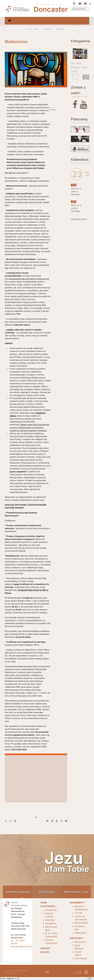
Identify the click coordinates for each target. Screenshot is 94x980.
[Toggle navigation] (10, 21)
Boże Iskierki (81, 958)
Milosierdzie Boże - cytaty (76, 892)
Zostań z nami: (78, 90)
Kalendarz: (80, 159)
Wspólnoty (77, 938)
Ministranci (80, 942)
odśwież (13, 29)
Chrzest (78, 913)
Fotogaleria (51, 923)
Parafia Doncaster (18, 9)
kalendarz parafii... (79, 219)
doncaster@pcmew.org (22, 946)
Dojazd (45, 952)
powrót (8, 29)
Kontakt (46, 948)
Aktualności (51, 910)
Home (19, 29)
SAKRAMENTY (77, 903)
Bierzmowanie (82, 923)
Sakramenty (48, 29)
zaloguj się (88, 973)
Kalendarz (50, 920)
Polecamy (79, 119)
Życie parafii (48, 906)
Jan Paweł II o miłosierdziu (18, 892)
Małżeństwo (61, 29)
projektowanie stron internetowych (77, 973)
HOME (44, 903)
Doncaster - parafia (32, 29)
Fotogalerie (80, 41)
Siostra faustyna (47, 892)
